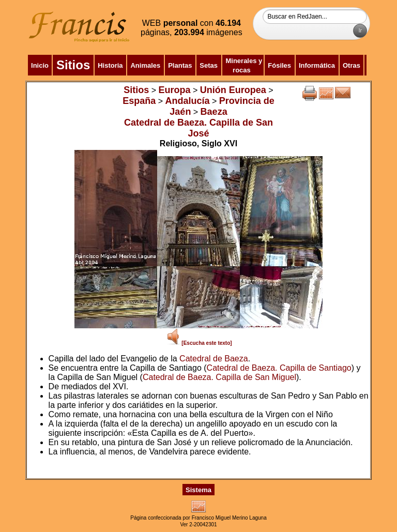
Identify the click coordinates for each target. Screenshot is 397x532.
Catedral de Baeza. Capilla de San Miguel (219, 377)
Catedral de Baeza (214, 359)
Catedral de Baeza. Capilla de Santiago (279, 368)
